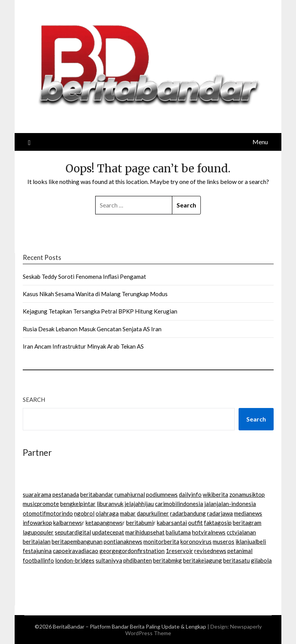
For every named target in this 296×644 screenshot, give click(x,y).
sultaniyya (109, 560)
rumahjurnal (130, 494)
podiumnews (162, 494)
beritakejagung (203, 560)
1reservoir (179, 551)
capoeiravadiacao (76, 551)
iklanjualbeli (251, 541)
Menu (260, 142)
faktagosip (218, 523)
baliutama (178, 532)
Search (34, 400)
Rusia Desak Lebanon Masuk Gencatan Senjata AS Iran (92, 329)
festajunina (37, 551)
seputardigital (73, 532)
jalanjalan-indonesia (230, 504)
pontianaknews (123, 541)
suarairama (37, 494)
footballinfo (38, 560)
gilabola (261, 560)
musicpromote (41, 504)
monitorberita (161, 541)
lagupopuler (38, 532)
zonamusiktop (247, 494)
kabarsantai (172, 523)
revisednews (210, 551)
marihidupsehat (145, 532)
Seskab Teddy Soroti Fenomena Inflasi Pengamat (84, 276)
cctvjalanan (241, 532)
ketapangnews (104, 523)
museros (224, 541)
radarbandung (188, 513)
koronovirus (196, 541)
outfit (195, 523)
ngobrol (84, 513)
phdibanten (138, 560)
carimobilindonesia (179, 504)
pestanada (66, 494)
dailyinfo (190, 494)
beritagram (247, 523)
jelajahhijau (139, 504)
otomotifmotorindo (48, 513)
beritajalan (37, 541)
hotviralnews (209, 532)
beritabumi (140, 523)
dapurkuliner (153, 513)
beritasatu (236, 560)
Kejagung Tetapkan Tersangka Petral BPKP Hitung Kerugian (100, 311)
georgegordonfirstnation (132, 551)
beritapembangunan (77, 541)
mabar (128, 513)
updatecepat (108, 532)
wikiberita (215, 494)
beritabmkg (167, 560)
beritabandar (97, 494)
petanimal (240, 551)
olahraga (107, 513)
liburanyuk (110, 504)
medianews (248, 513)
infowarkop (37, 523)
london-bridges (75, 560)
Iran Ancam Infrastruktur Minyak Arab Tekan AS (83, 346)
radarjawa (220, 513)
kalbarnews (68, 523)
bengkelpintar (78, 504)
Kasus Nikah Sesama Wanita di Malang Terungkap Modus (95, 294)
